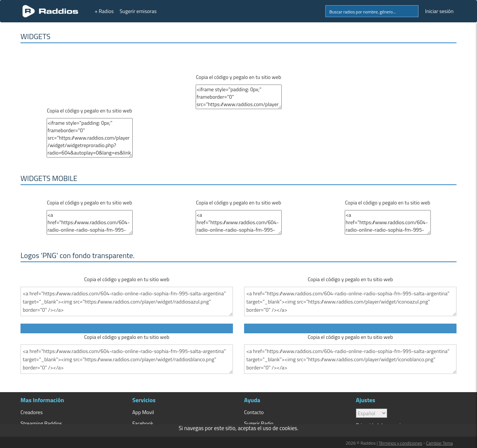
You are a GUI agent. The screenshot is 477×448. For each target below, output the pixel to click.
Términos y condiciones (400, 443)
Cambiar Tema (439, 443)
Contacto (254, 412)
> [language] (372, 413)
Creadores (31, 412)
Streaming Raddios (41, 423)
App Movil (143, 412)
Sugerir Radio (259, 423)
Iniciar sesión (439, 11)
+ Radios (104, 11)
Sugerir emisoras (138, 11)
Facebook (143, 423)
